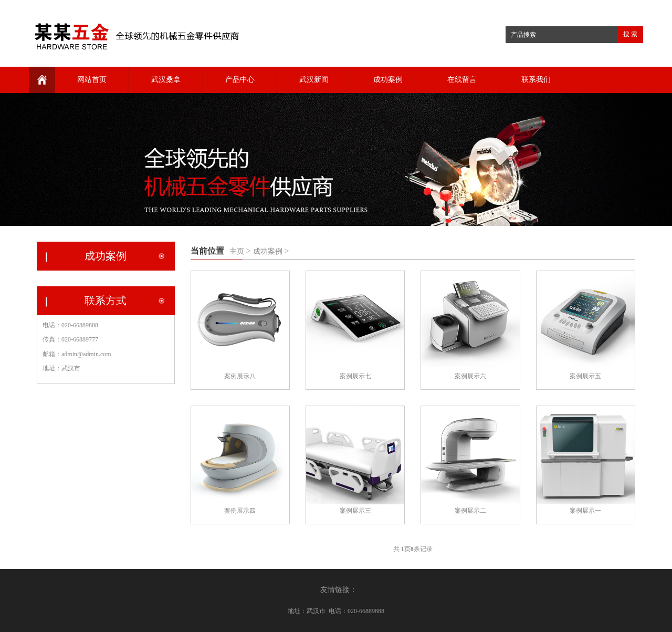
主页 (237, 251)
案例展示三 (355, 511)
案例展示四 (240, 511)
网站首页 (92, 80)
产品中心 (240, 80)
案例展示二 (470, 511)
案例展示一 (585, 511)
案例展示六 (470, 376)
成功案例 (388, 80)
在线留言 (462, 80)
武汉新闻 (314, 80)
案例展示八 (240, 376)
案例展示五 (585, 376)
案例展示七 (355, 376)
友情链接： (339, 590)
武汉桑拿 (166, 80)
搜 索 (630, 34)
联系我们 (536, 80)
